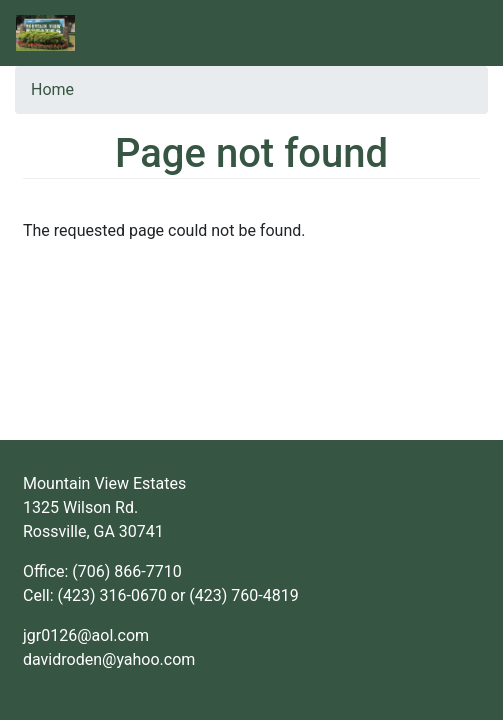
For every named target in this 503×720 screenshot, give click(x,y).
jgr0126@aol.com (86, 635)
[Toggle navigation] (456, 33)
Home (52, 89)
